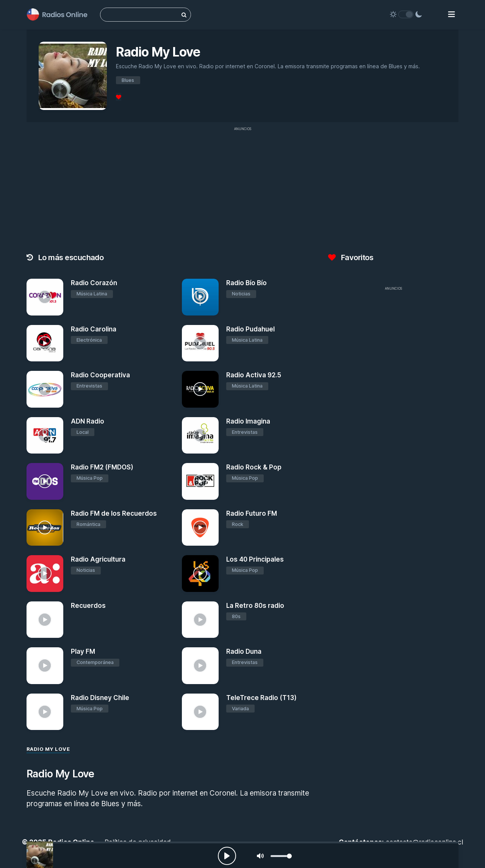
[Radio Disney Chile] (45, 712)
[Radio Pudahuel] (200, 343)
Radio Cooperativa (100, 375)
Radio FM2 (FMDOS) (102, 467)
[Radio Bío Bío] (200, 297)
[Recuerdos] (45, 620)
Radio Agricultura (98, 559)
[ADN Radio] (45, 436)
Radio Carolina (94, 329)
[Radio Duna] (200, 666)
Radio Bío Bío (246, 283)
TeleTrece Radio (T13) (261, 698)
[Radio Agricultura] (45, 574)
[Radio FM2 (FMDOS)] (45, 481)
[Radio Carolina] (45, 343)
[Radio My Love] (40, 855)
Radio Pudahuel (250, 329)
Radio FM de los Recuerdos (114, 513)
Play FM (83, 651)
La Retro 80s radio (255, 606)
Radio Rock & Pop (254, 467)
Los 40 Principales (255, 559)
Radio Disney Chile (100, 698)
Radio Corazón (94, 283)
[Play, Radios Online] (227, 856)
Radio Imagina (248, 421)
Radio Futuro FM (252, 513)
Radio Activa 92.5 (254, 375)
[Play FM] (45, 666)
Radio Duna (244, 651)
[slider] (281, 856)
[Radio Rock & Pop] (200, 481)
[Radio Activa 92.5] (200, 389)
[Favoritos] (119, 97)
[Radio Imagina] (200, 436)
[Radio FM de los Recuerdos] (45, 528)
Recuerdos (88, 606)
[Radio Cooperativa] (45, 389)
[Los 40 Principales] (200, 574)
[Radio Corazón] (45, 297)
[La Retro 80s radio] (200, 620)
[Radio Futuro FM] (200, 528)
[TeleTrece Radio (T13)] (200, 712)
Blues (128, 80)
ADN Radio (88, 421)
